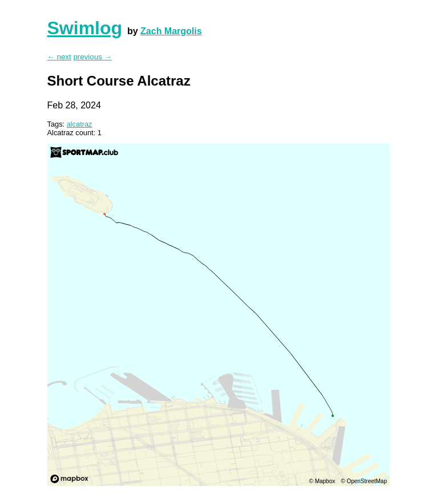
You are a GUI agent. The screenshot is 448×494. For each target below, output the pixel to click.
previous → (92, 57)
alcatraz (80, 124)
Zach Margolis (171, 31)
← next (59, 57)
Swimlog (85, 28)
